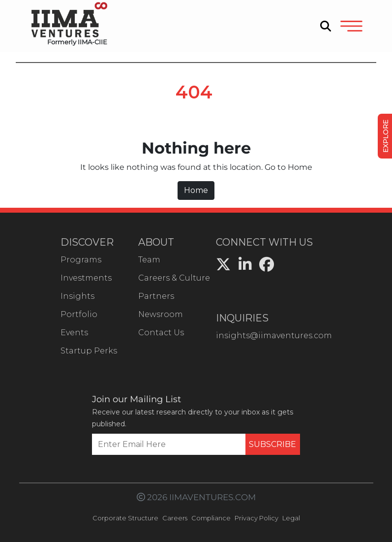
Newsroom (161, 314)
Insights (77, 296)
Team (149, 260)
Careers (175, 518)
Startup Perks (89, 351)
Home (196, 190)
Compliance (211, 518)
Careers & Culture (174, 278)
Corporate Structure (125, 518)
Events (74, 333)
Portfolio (79, 314)
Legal (291, 518)
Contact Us (161, 333)
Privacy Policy (256, 518)
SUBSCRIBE (272, 444)
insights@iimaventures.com (274, 335)
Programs (81, 260)
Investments (86, 278)
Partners (156, 296)
